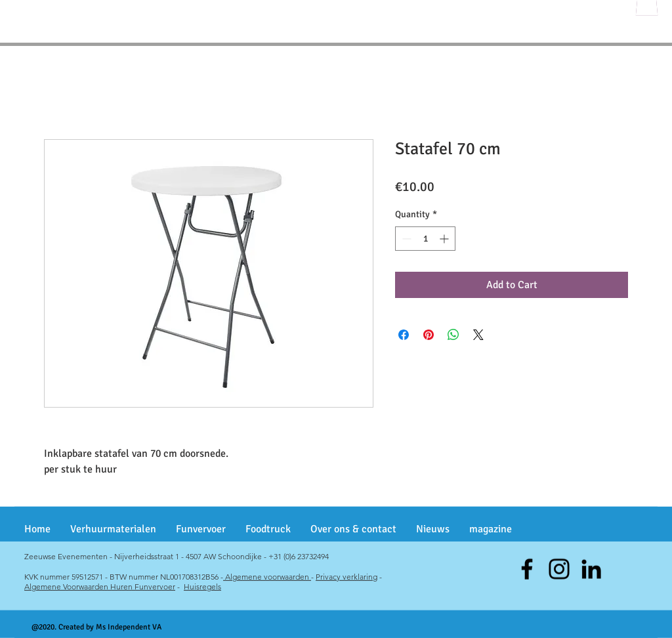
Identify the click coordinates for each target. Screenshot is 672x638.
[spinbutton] (425, 239)
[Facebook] (527, 569)
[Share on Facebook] (404, 335)
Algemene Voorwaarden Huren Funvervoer (100, 586)
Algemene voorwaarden (267, 577)
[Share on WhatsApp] (453, 335)
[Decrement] (405, 239)
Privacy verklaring (346, 577)
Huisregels (202, 586)
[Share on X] (478, 335)
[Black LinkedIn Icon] (591, 569)
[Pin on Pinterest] (429, 335)
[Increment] (445, 239)
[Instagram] (559, 569)
